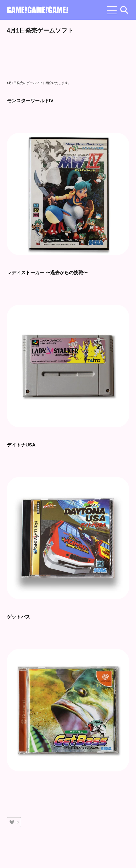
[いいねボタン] (12, 822)
